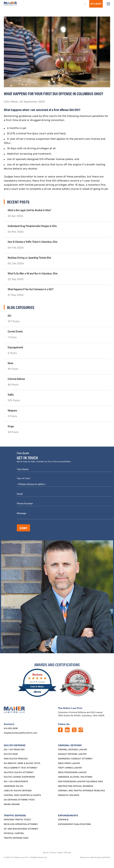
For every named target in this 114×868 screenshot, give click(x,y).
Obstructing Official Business (76, 786)
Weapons (12, 410)
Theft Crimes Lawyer (70, 768)
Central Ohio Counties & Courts (22, 795)
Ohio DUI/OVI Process (16, 759)
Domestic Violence (69, 795)
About (45, 853)
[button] (108, 4)
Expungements (15, 347)
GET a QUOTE (96, 4)
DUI (9, 315)
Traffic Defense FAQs (16, 838)
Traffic (11, 394)
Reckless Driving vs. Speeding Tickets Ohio (29, 257)
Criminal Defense (16, 379)
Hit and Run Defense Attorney (21, 829)
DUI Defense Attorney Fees (19, 800)
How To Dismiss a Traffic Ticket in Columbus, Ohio (33, 242)
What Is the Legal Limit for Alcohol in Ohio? (29, 210)
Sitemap (68, 853)
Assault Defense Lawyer (72, 754)
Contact (53, 853)
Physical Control (14, 833)
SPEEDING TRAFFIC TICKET (17, 820)
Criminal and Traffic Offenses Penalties (82, 791)
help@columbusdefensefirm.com (21, 733)
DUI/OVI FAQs (11, 754)
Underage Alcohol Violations (75, 777)
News (10, 363)
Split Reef (106, 858)
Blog (60, 853)
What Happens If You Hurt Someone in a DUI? (31, 289)
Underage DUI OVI (14, 786)
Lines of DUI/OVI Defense (18, 791)
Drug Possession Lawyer (72, 773)
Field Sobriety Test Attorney (21, 768)
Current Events (15, 331)
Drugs (11, 426)
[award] (38, 683)
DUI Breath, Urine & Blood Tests (22, 763)
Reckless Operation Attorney (21, 824)
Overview (63, 820)
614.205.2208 (11, 729)
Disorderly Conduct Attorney (75, 759)
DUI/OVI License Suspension (19, 777)
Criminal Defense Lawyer (73, 750)
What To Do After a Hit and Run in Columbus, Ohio (33, 273)
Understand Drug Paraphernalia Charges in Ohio (32, 226)
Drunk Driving (12, 804)
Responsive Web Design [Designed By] (90, 858)
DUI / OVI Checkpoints (16, 782)
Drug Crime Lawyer (69, 763)
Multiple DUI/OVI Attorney (19, 773)
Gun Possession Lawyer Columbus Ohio (80, 782)
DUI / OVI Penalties (14, 750)
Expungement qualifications (75, 824)
